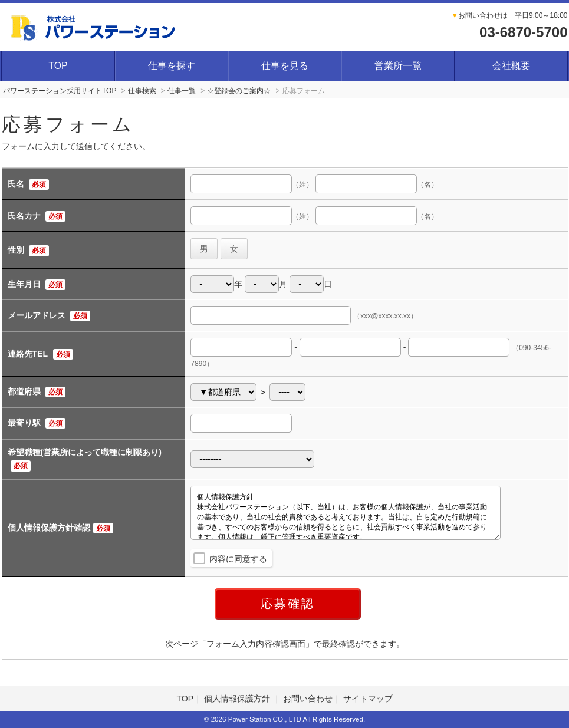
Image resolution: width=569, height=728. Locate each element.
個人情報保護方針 (238, 699)
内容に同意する (238, 559)
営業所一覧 (398, 66)
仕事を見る (285, 66)
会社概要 (511, 66)
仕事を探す (172, 66)
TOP (58, 66)
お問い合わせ (308, 699)
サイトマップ (368, 699)
